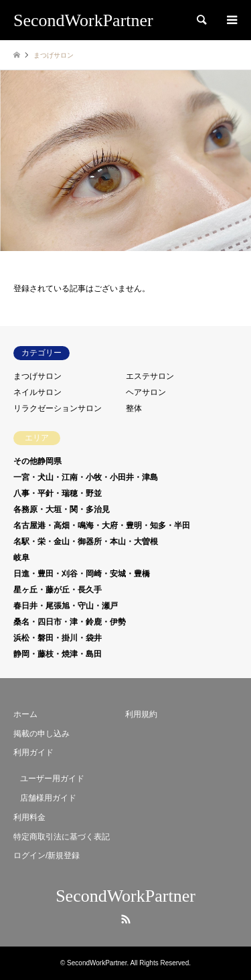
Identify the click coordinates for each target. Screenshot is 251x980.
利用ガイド (33, 752)
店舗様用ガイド (48, 798)
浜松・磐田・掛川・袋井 (58, 638)
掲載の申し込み (41, 734)
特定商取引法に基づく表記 (62, 837)
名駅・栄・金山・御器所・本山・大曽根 (86, 542)
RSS (126, 919)
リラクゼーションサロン (58, 408)
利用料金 (29, 817)
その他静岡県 (37, 461)
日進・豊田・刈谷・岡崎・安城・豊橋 (82, 574)
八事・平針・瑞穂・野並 (58, 493)
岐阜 (21, 558)
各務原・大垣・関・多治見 (62, 509)
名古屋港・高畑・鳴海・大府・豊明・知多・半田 (102, 525)
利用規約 (141, 714)
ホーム (25, 714)
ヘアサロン (146, 392)
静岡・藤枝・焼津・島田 (58, 654)
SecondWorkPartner (125, 896)
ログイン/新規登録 (47, 855)
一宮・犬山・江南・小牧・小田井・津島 (86, 477)
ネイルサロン (37, 392)
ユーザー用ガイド (52, 779)
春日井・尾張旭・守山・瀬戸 (66, 606)
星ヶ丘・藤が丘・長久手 (58, 590)
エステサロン (150, 376)
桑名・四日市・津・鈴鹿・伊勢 (70, 622)
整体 (134, 408)
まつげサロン (37, 376)
